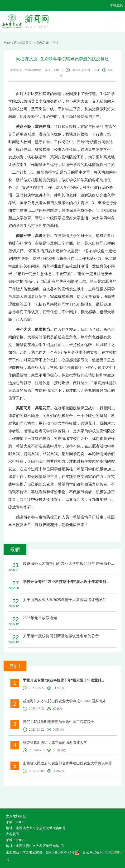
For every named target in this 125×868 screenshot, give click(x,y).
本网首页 (25, 43)
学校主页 (116, 5)
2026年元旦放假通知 (40, 618)
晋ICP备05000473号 (63, 852)
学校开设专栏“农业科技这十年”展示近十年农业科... (66, 582)
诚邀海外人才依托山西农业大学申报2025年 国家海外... (68, 564)
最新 (15, 549)
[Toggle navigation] (113, 21)
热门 (15, 666)
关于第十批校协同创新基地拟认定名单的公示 (61, 636)
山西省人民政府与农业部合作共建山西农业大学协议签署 (67, 763)
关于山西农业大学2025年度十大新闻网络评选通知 (65, 600)
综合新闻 (42, 43)
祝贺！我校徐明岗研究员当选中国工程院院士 (58, 722)
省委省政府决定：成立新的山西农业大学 (55, 743)
